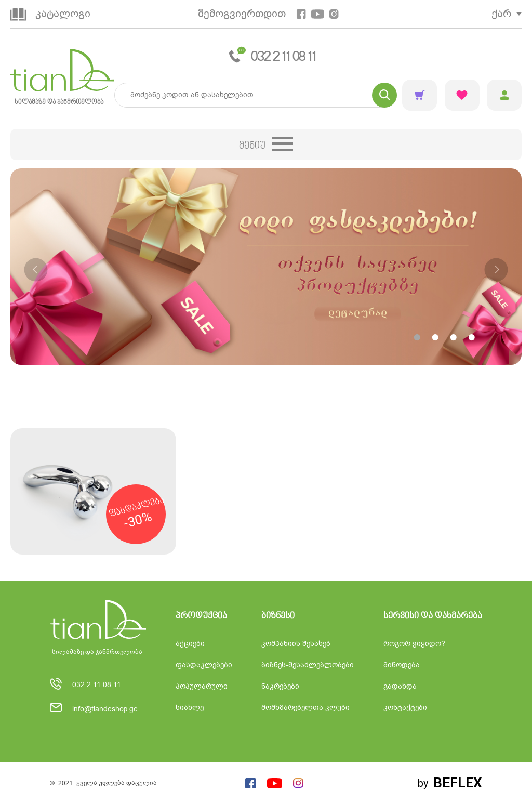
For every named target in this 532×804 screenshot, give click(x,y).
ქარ (501, 14)
